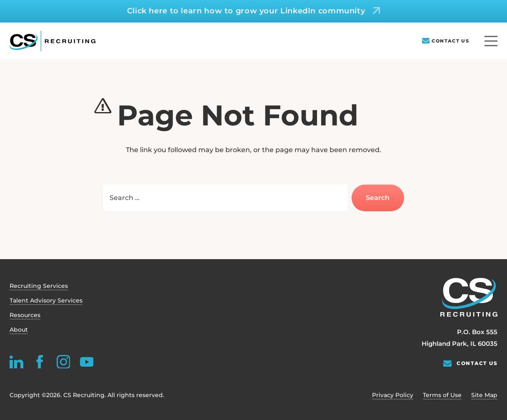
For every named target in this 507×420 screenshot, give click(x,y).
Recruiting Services (39, 286)
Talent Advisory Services (46, 300)
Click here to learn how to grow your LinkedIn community (246, 11)
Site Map (484, 395)
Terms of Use (442, 395)
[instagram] (63, 361)
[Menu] (491, 41)
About (19, 330)
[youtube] (86, 361)
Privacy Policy (393, 395)
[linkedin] (16, 361)
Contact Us (450, 41)
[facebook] (40, 361)
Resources (25, 315)
